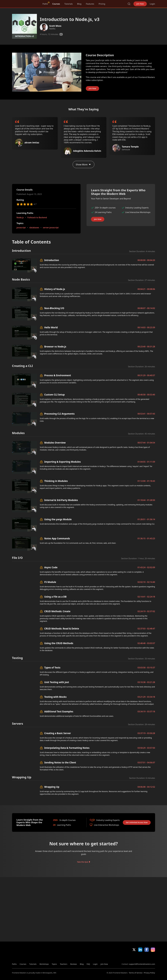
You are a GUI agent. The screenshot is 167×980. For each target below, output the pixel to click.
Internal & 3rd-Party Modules (61, 500)
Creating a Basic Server (58, 733)
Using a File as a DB (55, 597)
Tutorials (69, 4)
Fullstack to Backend (37, 217)
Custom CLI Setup (55, 395)
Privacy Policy (149, 973)
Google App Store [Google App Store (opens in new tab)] (147, 957)
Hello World (51, 327)
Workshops (44, 964)
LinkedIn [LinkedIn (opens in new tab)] (140, 950)
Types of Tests (52, 668)
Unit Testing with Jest (57, 682)
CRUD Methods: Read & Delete (62, 629)
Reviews (74, 964)
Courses (56, 4)
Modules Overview (55, 443)
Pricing (102, 4)
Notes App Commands (57, 538)
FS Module (50, 582)
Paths (45, 4)
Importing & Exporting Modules (63, 462)
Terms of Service (136, 973)
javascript (21, 228)
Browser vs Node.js (55, 347)
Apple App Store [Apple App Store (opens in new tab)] (129, 957)
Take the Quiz (83, 862)
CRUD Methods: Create (57, 611)
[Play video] (47, 72)
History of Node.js (55, 289)
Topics (54, 964)
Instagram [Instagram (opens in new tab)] (153, 950)
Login (152, 4)
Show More (83, 164)
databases (34, 228)
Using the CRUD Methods (59, 643)
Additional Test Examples (59, 711)
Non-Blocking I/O (54, 308)
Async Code (51, 567)
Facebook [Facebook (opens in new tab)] (147, 950)
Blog (79, 4)
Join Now (140, 4)
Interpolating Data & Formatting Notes (67, 748)
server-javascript (51, 228)
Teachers (64, 964)
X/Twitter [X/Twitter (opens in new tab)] (134, 950)
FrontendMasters (25, 3)
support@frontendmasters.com (142, 964)
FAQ (88, 964)
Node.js (20, 217)
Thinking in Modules (56, 481)
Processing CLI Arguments (59, 414)
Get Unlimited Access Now (137, 822)
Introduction (52, 260)
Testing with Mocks (55, 697)
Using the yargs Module (58, 519)
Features (90, 4)
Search (129, 4)
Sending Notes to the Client (60, 762)
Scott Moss (55, 26)
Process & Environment (58, 375)
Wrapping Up (52, 787)
